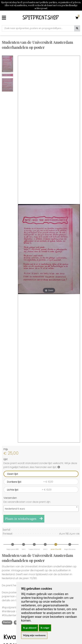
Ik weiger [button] (45, 628)
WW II (45, 549)
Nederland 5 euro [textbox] (15, 509)
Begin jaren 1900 (13, 549)
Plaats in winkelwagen (24, 519)
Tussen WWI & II (34, 549)
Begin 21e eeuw (70, 549)
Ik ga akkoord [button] (30, 628)
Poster (7, 622)
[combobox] (41, 509)
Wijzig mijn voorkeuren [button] (34, 635)
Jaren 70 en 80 (56, 549)
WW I (24, 549)
